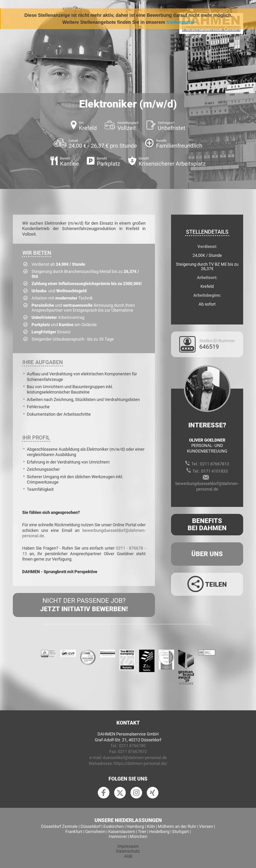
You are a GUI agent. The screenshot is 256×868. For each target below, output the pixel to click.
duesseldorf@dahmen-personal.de (135, 758)
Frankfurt (74, 831)
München (139, 836)
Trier (142, 831)
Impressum (128, 846)
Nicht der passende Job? (84, 605)
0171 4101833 (214, 471)
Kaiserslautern (122, 831)
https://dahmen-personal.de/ (141, 763)
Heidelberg (159, 831)
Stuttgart (181, 831)
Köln (151, 826)
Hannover (118, 836)
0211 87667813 (214, 464)
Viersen (206, 826)
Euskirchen (114, 826)
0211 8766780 (132, 746)
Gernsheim (95, 831)
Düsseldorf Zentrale (59, 826)
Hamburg (135, 826)
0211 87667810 (132, 751)
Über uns (207, 554)
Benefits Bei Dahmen (207, 524)
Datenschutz (128, 851)
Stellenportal (180, 22)
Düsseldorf (91, 826)
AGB (128, 856)
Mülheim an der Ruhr (177, 826)
